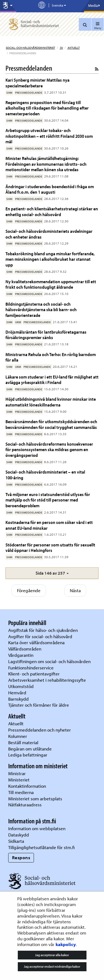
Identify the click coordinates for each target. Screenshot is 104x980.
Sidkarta (16, 841)
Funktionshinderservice (31, 668)
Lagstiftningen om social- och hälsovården (49, 661)
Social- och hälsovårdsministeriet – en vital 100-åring (45, 475)
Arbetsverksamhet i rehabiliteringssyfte (48, 680)
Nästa (75, 590)
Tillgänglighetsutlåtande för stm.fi (41, 847)
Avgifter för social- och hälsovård (40, 636)
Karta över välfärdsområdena (36, 642)
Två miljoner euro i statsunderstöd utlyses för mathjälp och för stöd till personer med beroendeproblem (48, 500)
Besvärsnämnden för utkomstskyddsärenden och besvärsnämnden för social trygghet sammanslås (51, 424)
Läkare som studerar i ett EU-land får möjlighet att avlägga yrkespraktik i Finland (52, 379)
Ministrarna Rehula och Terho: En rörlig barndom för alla (51, 357)
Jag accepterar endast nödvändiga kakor (52, 966)
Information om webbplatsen (37, 828)
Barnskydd (18, 699)
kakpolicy (66, 944)
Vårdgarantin (21, 655)
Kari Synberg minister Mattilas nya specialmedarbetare (37, 83)
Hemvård (17, 693)
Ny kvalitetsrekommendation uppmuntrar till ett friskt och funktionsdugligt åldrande (51, 284)
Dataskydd (19, 835)
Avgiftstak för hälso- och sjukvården (43, 630)
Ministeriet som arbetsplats (35, 799)
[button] (52, 573)
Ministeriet (19, 780)
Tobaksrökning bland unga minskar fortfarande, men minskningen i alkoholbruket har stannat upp (50, 259)
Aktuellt (73, 48)
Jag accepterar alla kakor (52, 955)
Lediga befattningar (28, 755)
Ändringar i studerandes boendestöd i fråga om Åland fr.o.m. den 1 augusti (50, 189)
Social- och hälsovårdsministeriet (30, 48)
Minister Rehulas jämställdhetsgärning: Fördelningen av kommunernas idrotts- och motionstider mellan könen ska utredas (46, 164)
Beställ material (23, 742)
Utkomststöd (21, 686)
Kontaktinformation (27, 786)
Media (94, 5)
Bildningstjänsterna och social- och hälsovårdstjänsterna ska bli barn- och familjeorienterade (41, 310)
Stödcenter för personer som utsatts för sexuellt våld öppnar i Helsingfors (50, 547)
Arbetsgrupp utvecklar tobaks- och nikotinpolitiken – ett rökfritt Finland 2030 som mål (49, 136)
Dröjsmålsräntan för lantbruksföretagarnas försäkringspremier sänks (46, 335)
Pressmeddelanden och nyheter (40, 730)
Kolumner (18, 736)
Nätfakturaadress (25, 805)
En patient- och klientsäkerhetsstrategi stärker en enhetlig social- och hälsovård (52, 211)
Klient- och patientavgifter (34, 674)
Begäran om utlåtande (30, 749)
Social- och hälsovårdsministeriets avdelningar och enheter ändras (49, 234)
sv (61, 48)
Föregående (29, 590)
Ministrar (17, 773)
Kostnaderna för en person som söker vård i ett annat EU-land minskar (49, 525)
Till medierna (21, 792)
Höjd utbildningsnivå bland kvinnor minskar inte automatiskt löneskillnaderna (51, 402)
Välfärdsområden (25, 649)
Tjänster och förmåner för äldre (39, 705)
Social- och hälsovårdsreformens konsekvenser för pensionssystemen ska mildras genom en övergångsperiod (49, 449)
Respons (21, 857)
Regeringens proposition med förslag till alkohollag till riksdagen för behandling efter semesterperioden (47, 108)
